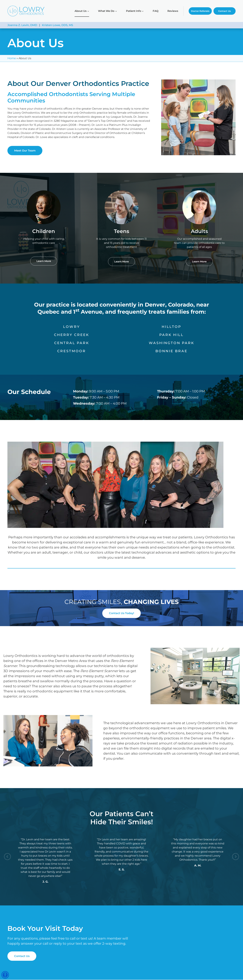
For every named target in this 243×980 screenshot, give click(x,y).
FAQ (156, 11)
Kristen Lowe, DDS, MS (58, 25)
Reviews (173, 11)
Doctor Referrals (200, 11)
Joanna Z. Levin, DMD (22, 25)
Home (12, 58)
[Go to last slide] (7, 857)
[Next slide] (236, 857)
